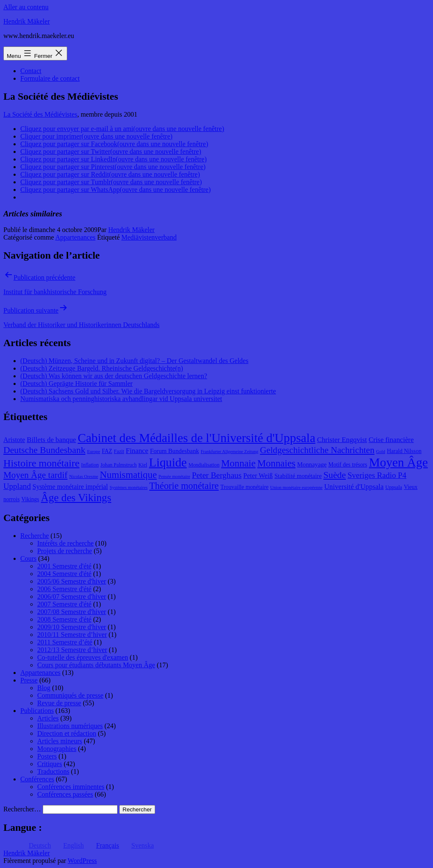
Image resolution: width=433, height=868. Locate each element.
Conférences (37, 779)
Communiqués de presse (70, 695)
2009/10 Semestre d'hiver (72, 627)
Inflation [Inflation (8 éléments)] (90, 465)
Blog (44, 688)
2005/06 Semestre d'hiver (72, 581)
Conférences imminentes (71, 787)
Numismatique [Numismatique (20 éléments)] (128, 475)
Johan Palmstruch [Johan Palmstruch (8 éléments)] (119, 465)
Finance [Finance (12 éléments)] (137, 451)
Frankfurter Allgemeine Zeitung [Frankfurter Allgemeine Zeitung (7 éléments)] (230, 452)
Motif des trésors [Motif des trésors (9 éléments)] (348, 465)
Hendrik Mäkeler (27, 21)
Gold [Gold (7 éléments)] (381, 452)
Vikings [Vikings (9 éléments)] (30, 499)
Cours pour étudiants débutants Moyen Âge (96, 665)
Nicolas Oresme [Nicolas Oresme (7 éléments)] (84, 476)
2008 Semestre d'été (64, 619)
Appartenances (75, 237)
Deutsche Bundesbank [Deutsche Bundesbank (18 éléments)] (44, 450)
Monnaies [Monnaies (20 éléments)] (276, 463)
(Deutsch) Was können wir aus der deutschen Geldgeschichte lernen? (114, 376)
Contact (31, 71)
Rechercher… (22, 809)
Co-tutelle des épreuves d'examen (83, 657)
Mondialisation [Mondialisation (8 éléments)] (204, 465)
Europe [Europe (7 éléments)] (94, 452)
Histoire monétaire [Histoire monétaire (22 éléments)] (41, 463)
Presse (29, 680)
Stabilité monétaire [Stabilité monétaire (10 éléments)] (298, 476)
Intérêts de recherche (65, 543)
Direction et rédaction (67, 733)
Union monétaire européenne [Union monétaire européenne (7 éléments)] (296, 487)
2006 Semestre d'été (64, 589)
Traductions (53, 771)
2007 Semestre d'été (64, 604)
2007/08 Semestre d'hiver (72, 612)
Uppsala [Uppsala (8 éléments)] (394, 487)
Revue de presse (59, 703)
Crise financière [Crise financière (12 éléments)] (391, 440)
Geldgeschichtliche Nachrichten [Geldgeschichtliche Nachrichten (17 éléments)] (317, 450)
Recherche (35, 536)
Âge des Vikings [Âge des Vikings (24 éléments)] (76, 497)
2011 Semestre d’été (65, 642)
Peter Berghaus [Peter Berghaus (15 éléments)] (217, 475)
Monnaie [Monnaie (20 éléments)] (238, 463)
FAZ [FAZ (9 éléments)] (107, 451)
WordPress (82, 861)
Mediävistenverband (149, 237)
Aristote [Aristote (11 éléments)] (14, 440)
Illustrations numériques (70, 726)
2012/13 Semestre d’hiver (72, 650)
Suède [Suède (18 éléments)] (335, 475)
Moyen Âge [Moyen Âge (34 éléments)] (398, 462)
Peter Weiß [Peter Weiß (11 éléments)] (258, 476)
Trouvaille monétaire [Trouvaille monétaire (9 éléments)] (244, 487)
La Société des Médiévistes (40, 114)
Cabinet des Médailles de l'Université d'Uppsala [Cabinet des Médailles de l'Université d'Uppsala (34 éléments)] (197, 438)
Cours (28, 558)
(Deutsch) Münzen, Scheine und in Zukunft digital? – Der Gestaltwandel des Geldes (134, 361)
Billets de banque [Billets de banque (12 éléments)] (51, 440)
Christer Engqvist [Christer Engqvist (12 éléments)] (342, 440)
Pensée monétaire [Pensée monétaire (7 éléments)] (174, 476)
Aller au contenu (26, 7)
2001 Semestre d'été (64, 566)
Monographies (57, 749)
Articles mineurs (60, 741)
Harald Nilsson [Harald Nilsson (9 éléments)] (404, 451)
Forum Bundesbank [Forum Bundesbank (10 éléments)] (175, 451)
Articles (48, 718)
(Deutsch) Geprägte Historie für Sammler (77, 384)
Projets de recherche (65, 551)
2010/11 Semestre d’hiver (72, 635)
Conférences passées (65, 794)
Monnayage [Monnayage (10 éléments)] (312, 464)
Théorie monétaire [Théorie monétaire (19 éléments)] (184, 486)
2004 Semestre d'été (64, 574)
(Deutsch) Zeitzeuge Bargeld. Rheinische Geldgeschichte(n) (102, 368)
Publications (37, 711)
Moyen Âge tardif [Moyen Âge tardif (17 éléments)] (36, 475)
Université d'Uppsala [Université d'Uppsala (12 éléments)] (354, 487)
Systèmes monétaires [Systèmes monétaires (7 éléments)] (129, 487)
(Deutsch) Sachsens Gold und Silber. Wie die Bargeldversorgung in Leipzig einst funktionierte (148, 391)
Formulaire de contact (50, 78)
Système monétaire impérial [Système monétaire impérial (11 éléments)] (70, 487)
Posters (47, 756)
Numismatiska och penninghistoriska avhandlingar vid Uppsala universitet (121, 399)
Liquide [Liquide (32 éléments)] (168, 462)
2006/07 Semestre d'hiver (72, 596)
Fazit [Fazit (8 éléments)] (119, 451)
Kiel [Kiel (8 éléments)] (143, 465)
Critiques (50, 764)
